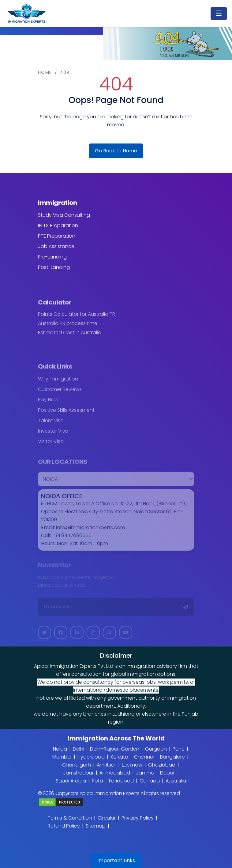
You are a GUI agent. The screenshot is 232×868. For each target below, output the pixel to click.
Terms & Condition (70, 818)
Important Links (116, 860)
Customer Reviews (60, 392)
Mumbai (62, 757)
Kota (97, 781)
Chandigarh (77, 765)
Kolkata (119, 757)
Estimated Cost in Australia (70, 336)
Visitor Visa (51, 444)
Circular (107, 818)
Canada (150, 781)
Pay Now (48, 403)
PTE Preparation (57, 236)
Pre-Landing (52, 257)
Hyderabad (91, 757)
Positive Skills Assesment (66, 413)
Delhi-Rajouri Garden (115, 749)
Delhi (79, 749)
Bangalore (172, 757)
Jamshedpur (78, 773)
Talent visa (51, 424)
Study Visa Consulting (64, 215)
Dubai (167, 773)
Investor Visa (53, 434)
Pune (179, 749)
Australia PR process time (68, 327)
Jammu (145, 773)
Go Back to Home (116, 151)
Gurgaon (156, 749)
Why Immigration (58, 382)
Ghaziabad (162, 765)
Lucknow (132, 765)
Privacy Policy (138, 818)
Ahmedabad (115, 773)
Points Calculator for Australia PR (77, 317)
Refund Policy (64, 826)
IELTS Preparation (58, 226)
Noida (60, 749)
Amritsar (106, 765)
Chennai (144, 757)
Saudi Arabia (71, 781)
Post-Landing (54, 267)
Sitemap (96, 826)
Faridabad (121, 781)
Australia (176, 781)
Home (45, 72)
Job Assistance (56, 246)
